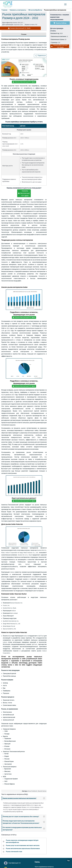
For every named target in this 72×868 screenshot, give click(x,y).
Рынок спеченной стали (14, 852)
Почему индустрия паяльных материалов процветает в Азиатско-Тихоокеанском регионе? (24, 822)
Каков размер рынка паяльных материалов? (24, 798)
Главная (4, 10)
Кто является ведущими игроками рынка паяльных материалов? (24, 829)
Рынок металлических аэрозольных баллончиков (23, 849)
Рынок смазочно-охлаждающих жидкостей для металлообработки (22, 841)
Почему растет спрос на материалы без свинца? (24, 816)
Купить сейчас (60, 23)
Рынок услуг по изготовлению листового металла (23, 845)
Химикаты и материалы (18, 10)
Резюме (24, 34)
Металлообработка (35, 10)
